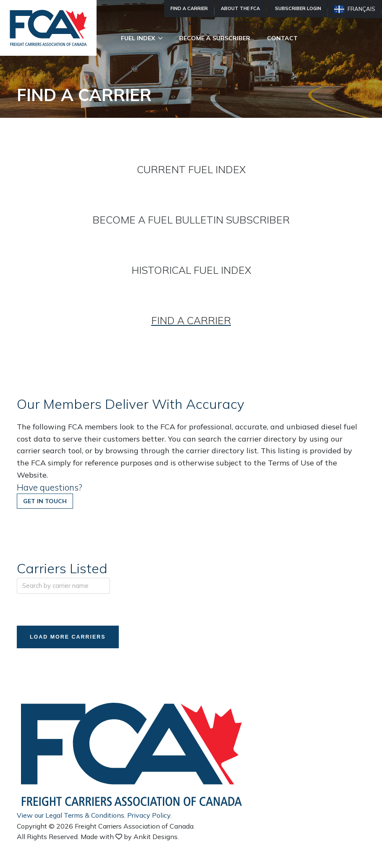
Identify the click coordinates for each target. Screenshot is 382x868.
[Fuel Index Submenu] (163, 38)
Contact (282, 38)
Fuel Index (138, 38)
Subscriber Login (298, 8)
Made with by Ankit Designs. (130, 837)
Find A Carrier (189, 8)
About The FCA (240, 8)
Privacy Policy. (149, 816)
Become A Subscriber (215, 38)
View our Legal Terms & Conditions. (71, 816)
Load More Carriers (72, 637)
